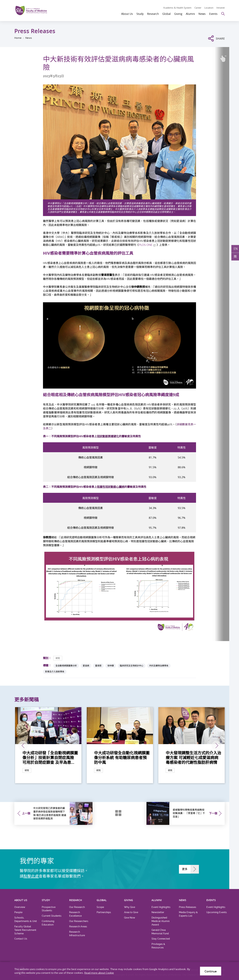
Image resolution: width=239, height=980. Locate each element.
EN (236, 249)
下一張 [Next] (216, 746)
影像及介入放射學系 (55, 672)
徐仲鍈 (111, 666)
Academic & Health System (177, 8)
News (29, 38)
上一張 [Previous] (23, 746)
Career (198, 8)
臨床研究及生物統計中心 (132, 666)
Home (18, 38)
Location (209, 8)
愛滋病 (86, 666)
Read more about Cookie (99, 973)
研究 (58, 658)
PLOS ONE (146, 245)
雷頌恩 (98, 666)
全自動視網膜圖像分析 (66, 666)
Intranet (221, 8)
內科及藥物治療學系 (159, 666)
